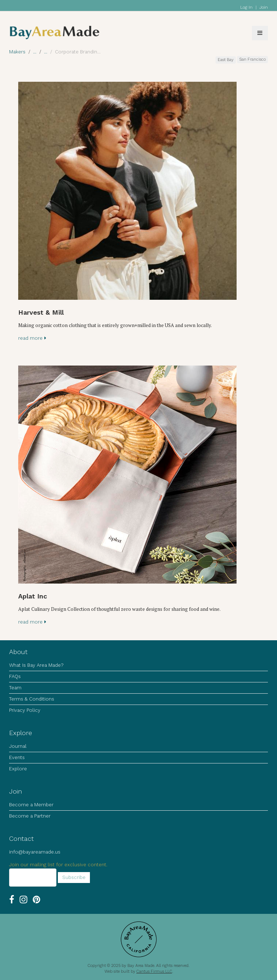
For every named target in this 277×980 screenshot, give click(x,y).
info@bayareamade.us (35, 852)
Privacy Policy (25, 710)
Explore (18, 769)
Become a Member (31, 805)
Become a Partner (30, 816)
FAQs (15, 676)
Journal (18, 746)
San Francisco (252, 59)
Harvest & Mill (41, 312)
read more (32, 338)
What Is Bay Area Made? (36, 665)
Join (264, 7)
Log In (246, 7)
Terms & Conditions (32, 699)
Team (15, 688)
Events (17, 757)
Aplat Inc (33, 596)
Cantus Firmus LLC (154, 971)
